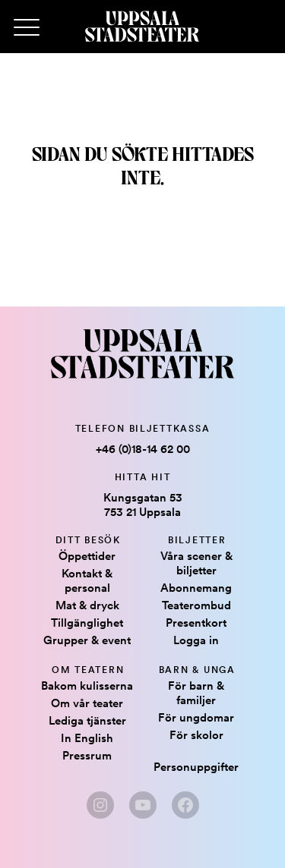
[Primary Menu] (27, 28)
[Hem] (142, 27)
